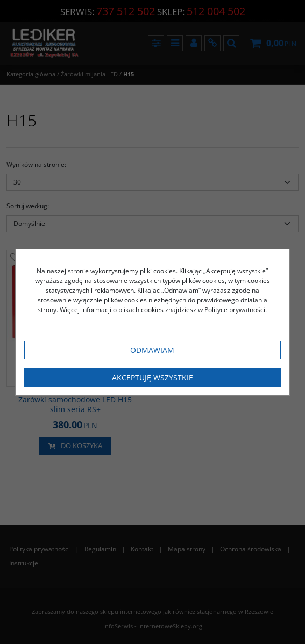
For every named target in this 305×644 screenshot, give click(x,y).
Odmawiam (152, 350)
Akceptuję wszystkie (152, 377)
